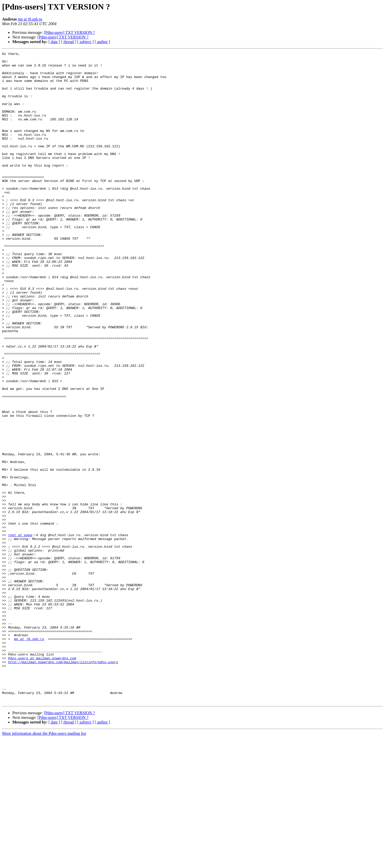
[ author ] (102, 42)
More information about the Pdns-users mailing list (44, 864)
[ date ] (54, 42)
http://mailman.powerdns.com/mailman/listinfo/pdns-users (63, 784)
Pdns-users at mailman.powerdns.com (42, 780)
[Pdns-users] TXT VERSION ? (69, 32)
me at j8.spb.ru (30, 19)
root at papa (20, 632)
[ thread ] (69, 42)
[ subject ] (85, 42)
